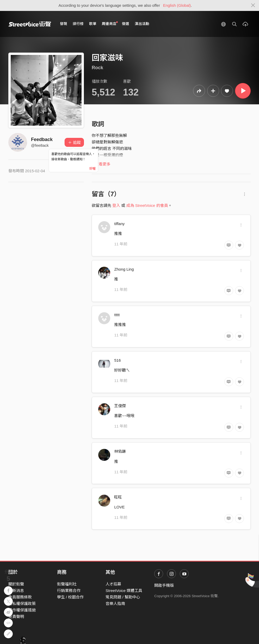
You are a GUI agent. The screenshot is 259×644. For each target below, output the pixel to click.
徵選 (126, 24)
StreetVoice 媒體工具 (124, 591)
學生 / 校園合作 (70, 597)
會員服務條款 (20, 597)
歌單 (93, 24)
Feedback (42, 139)
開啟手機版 (164, 585)
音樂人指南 (115, 604)
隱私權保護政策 (22, 604)
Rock (97, 68)
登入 (116, 205)
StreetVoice (30, 24)
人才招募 (113, 584)
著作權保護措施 (22, 610)
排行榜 (78, 24)
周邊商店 (110, 24)
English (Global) (177, 5)
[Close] (253, 5)
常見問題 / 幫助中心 (123, 597)
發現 (64, 24)
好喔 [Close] (92, 169)
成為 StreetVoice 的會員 (147, 205)
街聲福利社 (67, 584)
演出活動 (142, 24)
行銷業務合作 (69, 591)
